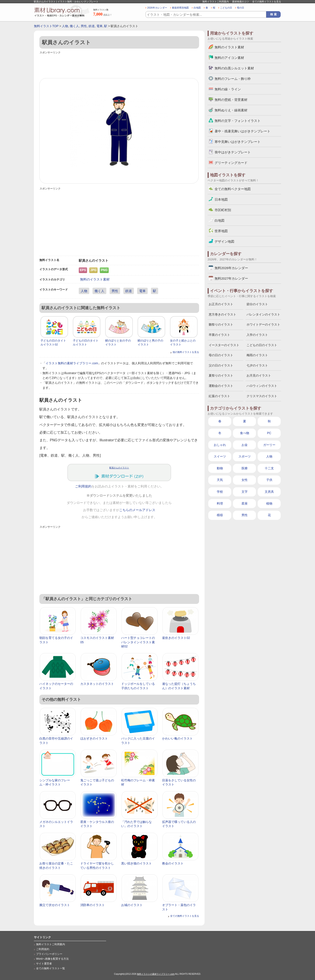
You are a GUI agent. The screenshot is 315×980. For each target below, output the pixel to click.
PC (269, 433)
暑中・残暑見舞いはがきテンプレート (242, 131)
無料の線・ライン (228, 89)
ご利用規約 (83, 486)
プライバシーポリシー (49, 954)
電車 (100, 26)
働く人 (74, 26)
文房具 (269, 492)
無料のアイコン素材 (229, 58)
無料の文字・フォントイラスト (238, 121)
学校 (220, 492)
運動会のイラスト (221, 386)
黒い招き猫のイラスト (136, 863)
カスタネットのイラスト (97, 684)
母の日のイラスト (221, 355)
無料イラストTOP (46, 26)
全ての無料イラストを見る (267, 2)
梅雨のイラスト (257, 355)
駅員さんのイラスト (119, 468)
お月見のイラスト (259, 375)
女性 (245, 480)
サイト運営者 (44, 964)
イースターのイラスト (224, 345)
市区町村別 (223, 210)
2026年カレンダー (157, 8)
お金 (245, 445)
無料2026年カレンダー (231, 268)
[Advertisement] (119, 65)
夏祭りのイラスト (221, 375)
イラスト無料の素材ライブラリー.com (72, 363)
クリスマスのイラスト (262, 396)
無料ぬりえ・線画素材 (231, 110)
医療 (245, 468)
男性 (84, 26)
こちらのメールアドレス (137, 510)
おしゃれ (220, 445)
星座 (245, 503)
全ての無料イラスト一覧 (51, 968)
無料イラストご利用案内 (216, 2)
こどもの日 (226, 8)
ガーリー (269, 445)
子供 (269, 480)
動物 (220, 468)
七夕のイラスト (257, 365)
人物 (65, 26)
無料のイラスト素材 (95, 279)
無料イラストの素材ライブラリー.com (156, 974)
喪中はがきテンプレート (233, 152)
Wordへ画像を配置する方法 (52, 959)
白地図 (197, 8)
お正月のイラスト (221, 304)
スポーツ (245, 456)
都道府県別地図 (180, 8)
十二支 (269, 468)
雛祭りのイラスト (221, 324)
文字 (245, 492)
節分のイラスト (257, 304)
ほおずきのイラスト (94, 738)
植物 (269, 503)
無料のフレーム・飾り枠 (233, 79)
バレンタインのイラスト (263, 314)
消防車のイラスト (93, 905)
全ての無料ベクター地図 (233, 189)
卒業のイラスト (219, 335)
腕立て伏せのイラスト (55, 905)
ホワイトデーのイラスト (263, 324)
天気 (220, 480)
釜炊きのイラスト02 (176, 638)
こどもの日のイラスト (262, 345)
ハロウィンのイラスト (262, 386)
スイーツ (220, 456)
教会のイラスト (173, 863)
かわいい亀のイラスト (177, 738)
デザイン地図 (224, 241)
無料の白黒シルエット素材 (234, 68)
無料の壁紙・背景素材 (231, 100)
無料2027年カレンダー (231, 278)
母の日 (241, 8)
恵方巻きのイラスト (222, 314)
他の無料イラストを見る (186, 352)
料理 (220, 503)
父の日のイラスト (221, 365)
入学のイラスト (257, 335)
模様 (220, 515)
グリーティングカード (231, 163)
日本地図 (221, 199)
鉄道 (92, 26)
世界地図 (221, 231)
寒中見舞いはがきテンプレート (238, 142)
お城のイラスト (132, 905)
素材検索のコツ (241, 2)
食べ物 (245, 433)
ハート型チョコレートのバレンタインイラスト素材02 (138, 642)
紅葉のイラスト (219, 396)
